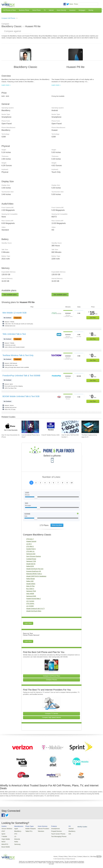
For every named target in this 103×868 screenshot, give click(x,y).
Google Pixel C (31, 549)
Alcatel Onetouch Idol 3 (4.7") (36, 609)
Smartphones (52, 829)
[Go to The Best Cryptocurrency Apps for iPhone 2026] (90, 427)
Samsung (16, 843)
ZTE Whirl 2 (30, 546)
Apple (15, 829)
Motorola (16, 838)
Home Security (61, 10)
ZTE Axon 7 (30, 539)
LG (14, 836)
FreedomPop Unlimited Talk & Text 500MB (21, 376)
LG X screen (30, 601)
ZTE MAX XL (30, 551)
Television (39, 831)
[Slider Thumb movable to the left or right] (36, 498)
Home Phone (37, 10)
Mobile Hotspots (29, 829)
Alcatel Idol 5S (31, 564)
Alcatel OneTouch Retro (34, 611)
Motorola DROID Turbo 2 (34, 574)
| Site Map (93, 855)
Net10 (3, 841)
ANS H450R (30, 594)
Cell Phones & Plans (9, 10)
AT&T (3, 831)
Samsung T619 (31, 591)
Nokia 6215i (30, 566)
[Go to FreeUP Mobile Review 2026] (50, 427)
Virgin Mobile (5, 838)
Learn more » (6, 85)
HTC (15, 833)
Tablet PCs (28, 831)
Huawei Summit (31, 541)
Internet (51, 10)
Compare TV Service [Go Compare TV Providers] (51, 714)
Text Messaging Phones (55, 836)
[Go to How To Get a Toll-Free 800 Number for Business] (70, 427)
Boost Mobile (5, 846)
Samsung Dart (31, 554)
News (71, 4)
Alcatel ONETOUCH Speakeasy (36, 576)
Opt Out (99, 855)
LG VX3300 (30, 606)
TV (45, 10)
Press (76, 4)
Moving (91, 10)
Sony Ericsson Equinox (34, 556)
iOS (65, 833)
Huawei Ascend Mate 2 (34, 599)
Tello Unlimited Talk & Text (14, 334)
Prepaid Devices (53, 831)
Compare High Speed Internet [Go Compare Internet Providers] (51, 717)
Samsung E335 (31, 596)
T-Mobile (4, 836)
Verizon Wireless (6, 829)
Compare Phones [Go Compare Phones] (52, 680)
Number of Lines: (52, 477)
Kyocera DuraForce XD (34, 571)
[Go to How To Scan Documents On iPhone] (10, 427)
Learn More (28, 623)
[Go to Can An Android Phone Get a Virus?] (30, 427)
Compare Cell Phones (8, 18)
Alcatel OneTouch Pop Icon (35, 569)
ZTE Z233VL (30, 603)
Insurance (72, 10)
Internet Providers (41, 829)
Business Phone (24, 10)
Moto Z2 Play (30, 586)
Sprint (3, 833)
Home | (56, 855)
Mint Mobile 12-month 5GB (14, 313)
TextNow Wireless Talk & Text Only (18, 355)
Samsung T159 (31, 561)
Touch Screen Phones (55, 833)
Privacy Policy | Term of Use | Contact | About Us (74, 855)
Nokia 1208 (30, 581)
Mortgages (82, 10)
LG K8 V (29, 544)
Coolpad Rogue (31, 559)
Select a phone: (52, 456)
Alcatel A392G (31, 584)
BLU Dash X (30, 589)
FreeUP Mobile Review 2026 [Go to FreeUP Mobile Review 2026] (50, 435)
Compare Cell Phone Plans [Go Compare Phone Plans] (52, 676)
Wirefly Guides (77, 827)
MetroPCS (5, 843)
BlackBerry (17, 831)
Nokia (15, 841)
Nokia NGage (31, 579)
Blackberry (67, 831)
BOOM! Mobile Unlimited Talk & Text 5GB (21, 396)
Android (67, 829)
